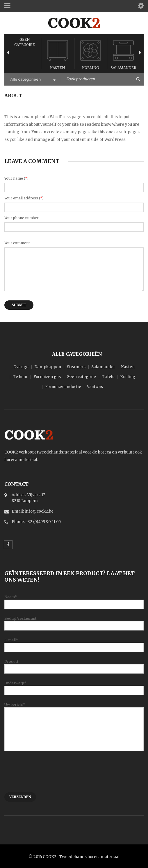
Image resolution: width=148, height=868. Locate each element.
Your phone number (22, 218)
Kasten (57, 68)
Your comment (17, 243)
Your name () (16, 178)
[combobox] (32, 80)
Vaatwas (95, 387)
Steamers (76, 367)
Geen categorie (81, 377)
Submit (19, 305)
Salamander (123, 68)
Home (10, 103)
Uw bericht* (74, 717)
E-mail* (74, 643)
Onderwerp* (74, 687)
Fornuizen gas (47, 377)
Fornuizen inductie (63, 387)
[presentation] (49, 775)
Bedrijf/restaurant (74, 622)
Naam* (74, 600)
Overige (21, 367)
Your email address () (24, 198)
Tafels (108, 377)
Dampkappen (48, 367)
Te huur (20, 377)
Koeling (90, 68)
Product (74, 665)
